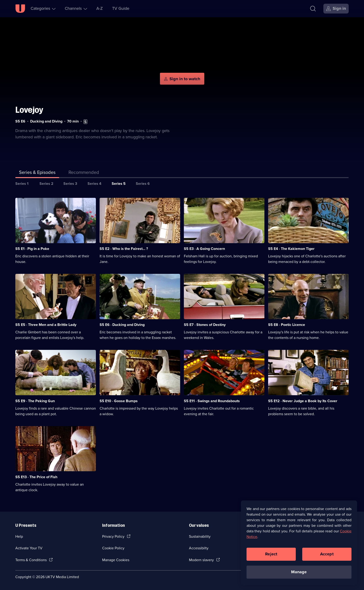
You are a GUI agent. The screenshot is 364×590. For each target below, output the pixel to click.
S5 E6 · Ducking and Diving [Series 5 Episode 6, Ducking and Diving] (122, 325)
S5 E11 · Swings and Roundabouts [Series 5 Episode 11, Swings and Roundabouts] (212, 401)
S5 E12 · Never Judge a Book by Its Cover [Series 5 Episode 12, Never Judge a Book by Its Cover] (303, 401)
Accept (327, 554)
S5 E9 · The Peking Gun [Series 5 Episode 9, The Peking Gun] (35, 401)
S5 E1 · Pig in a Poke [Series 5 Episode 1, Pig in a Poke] (32, 249)
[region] (299, 543)
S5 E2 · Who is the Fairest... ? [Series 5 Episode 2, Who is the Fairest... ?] (124, 249)
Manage (299, 572)
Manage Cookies (116, 560)
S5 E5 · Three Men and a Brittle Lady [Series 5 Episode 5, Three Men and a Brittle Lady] (46, 325)
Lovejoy (29, 110)
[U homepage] (20, 9)
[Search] (313, 9)
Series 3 (70, 184)
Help (19, 536)
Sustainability (200, 536)
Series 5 (119, 184)
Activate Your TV (29, 548)
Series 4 (94, 184)
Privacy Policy (113, 536)
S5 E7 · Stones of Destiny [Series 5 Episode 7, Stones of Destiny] (205, 325)
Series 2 (46, 184)
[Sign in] (336, 9)
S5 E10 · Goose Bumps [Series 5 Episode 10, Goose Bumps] (119, 401)
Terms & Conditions (31, 560)
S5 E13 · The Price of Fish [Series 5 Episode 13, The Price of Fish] (36, 477)
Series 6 (143, 184)
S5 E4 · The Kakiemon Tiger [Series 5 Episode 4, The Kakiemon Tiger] (291, 249)
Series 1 (22, 184)
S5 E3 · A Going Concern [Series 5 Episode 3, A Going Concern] (204, 249)
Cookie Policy (113, 548)
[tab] (84, 173)
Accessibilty (199, 548)
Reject (271, 554)
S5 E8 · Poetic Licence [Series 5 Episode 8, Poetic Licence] (287, 325)
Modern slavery (201, 560)
